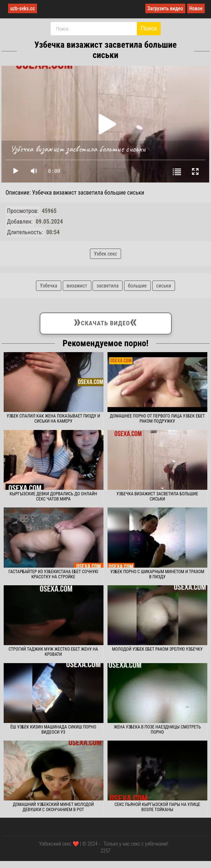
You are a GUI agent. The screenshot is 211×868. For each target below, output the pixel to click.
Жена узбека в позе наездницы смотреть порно (157, 730)
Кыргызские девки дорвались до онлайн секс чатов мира (53, 496)
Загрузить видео (165, 8)
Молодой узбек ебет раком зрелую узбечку (157, 649)
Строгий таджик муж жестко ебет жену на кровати (53, 652)
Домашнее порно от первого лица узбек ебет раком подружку (157, 419)
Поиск (149, 28)
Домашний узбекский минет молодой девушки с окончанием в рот (53, 807)
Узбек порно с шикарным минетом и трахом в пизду (157, 574)
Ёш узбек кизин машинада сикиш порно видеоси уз (53, 730)
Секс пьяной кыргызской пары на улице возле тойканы (157, 807)
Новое (196, 8)
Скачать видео (105, 322)
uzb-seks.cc (23, 8)
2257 (105, 851)
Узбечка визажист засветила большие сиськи (157, 496)
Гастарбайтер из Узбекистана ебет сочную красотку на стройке (53, 574)
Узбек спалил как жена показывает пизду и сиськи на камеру (53, 419)
